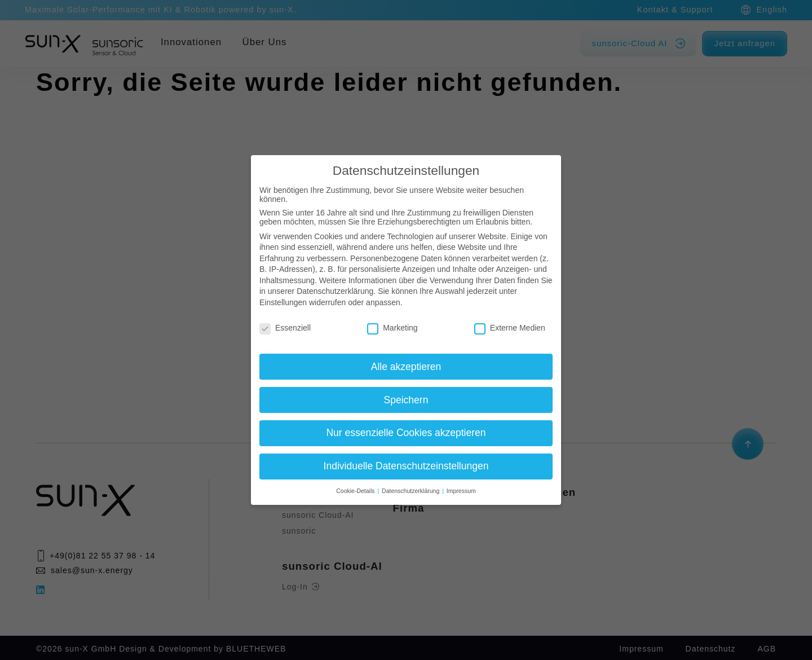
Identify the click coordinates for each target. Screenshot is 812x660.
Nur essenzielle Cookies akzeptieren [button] (406, 433)
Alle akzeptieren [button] (406, 367)
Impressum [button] (461, 491)
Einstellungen (283, 302)
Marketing (392, 328)
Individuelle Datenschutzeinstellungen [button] (406, 466)
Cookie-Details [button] (356, 491)
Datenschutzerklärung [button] (411, 491)
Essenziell (285, 328)
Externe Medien (510, 328)
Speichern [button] (406, 400)
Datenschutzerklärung (335, 291)
